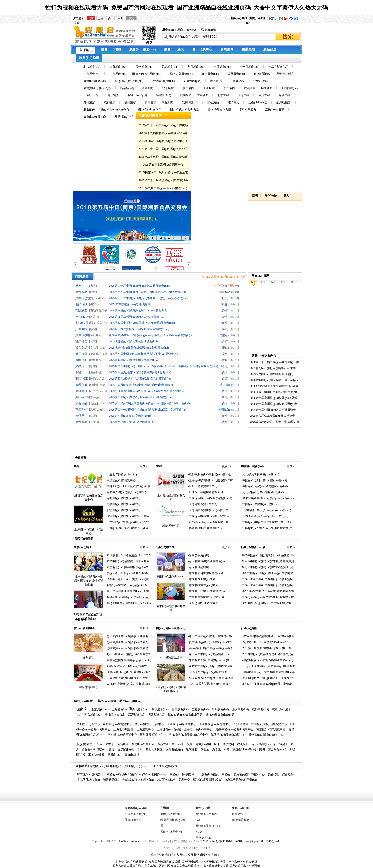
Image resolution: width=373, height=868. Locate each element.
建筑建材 (192, 749)
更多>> (144, 466)
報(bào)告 (271, 196)
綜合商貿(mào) (277, 749)
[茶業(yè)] (95, 422)
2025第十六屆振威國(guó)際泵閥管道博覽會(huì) (139, 329)
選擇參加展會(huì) (136, 814)
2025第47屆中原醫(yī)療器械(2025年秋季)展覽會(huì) (142, 323)
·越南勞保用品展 (199, 555)
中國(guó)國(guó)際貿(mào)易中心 (187, 735)
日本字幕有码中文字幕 (214, 866)
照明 (262, 749)
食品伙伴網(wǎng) (88, 780)
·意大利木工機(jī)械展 (202, 579)
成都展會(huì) (260, 709)
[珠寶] (93, 416)
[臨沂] (224, 366)
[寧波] (224, 304)
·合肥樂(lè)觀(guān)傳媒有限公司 (209, 522)
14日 (274, 282)
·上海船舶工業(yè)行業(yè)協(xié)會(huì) (266, 510)
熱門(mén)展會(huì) (83, 702)
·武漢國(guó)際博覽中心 (121, 480)
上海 (101, 18)
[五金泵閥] (82, 329)
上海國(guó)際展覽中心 (182, 724)
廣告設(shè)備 (221, 749)
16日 (294, 282)
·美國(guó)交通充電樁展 (203, 603)
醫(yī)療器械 (85, 744)
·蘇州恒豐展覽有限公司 (203, 486)
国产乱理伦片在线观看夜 (245, 866)
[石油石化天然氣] (98, 310)
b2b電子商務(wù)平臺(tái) (241, 780)
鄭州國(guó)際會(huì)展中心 (266, 735)
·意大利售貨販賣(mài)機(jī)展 (206, 597)
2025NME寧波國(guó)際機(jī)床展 (130, 304)
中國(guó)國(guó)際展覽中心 (269, 724)
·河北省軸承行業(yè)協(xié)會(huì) (263, 492)
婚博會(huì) (114, 755)
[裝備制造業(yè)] (97, 379)
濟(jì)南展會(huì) (115, 715)
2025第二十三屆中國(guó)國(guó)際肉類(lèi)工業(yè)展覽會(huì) (163, 126)
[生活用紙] (96, 335)
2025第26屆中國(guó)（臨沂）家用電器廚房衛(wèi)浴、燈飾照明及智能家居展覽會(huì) (164, 366)
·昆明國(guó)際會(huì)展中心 (123, 498)
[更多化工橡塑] (99, 354)
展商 (180, 30)
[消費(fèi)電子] (81, 366)
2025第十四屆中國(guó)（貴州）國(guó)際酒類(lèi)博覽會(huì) (147, 292)
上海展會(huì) (120, 709)
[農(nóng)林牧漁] (82, 317)
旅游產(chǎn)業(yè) (244, 749)
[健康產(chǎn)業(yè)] (98, 385)
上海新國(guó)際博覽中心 (215, 724)
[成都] (224, 329)
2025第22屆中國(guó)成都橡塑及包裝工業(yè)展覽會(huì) (144, 354)
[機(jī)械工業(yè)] (81, 304)
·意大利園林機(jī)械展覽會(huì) (207, 561)
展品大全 (163, 744)
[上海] (224, 286)
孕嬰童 (205, 749)
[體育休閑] (82, 360)
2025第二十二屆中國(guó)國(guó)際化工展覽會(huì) (163, 150)
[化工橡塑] (82, 341)
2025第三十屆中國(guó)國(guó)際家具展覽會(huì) (139, 286)
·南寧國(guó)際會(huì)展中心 (123, 504)
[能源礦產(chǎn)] (81, 310)
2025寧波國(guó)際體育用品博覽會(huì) (133, 360)
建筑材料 (228, 744)
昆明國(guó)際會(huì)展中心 (228, 735)
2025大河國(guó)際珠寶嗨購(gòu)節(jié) (133, 416)
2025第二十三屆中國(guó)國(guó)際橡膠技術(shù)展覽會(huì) (163, 158)
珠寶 (189, 744)
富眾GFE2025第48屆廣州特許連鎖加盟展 (267, 579)
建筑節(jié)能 (126, 749)
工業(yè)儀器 (96, 755)
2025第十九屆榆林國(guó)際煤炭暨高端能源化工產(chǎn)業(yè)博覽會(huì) (163, 134)
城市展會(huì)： (78, 18)
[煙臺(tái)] (224, 409)
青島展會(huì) (180, 709)
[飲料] (93, 292)
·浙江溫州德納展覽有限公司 (206, 492)
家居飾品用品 (174, 749)
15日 (284, 282)
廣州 (110, 18)
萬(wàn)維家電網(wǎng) (208, 780)
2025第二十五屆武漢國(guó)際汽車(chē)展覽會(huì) (163, 181)
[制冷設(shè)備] (99, 391)
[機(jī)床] (95, 304)
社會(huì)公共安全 (143, 744)
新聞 (255, 196)
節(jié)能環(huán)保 (263, 744)
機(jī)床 (283, 744)
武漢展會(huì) (137, 715)
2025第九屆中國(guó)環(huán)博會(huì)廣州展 (163, 189)
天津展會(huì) (157, 715)
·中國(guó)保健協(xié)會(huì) (259, 504)
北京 (91, 18)
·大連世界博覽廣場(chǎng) (122, 474)
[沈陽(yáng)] (224, 335)
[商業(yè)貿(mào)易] (82, 298)
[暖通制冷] (82, 391)
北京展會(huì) (100, 709)
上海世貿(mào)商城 (169, 729)
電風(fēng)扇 (203, 744)
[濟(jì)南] (224, 385)
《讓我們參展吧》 (89, 687)
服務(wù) (192, 30)
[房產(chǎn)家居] (80, 372)
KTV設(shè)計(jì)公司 (90, 774)
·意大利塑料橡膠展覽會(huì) (206, 573)
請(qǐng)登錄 (239, 18)
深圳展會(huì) (160, 709)
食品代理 (273, 774)
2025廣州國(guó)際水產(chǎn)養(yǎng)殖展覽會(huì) (141, 397)
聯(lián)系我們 (240, 820)
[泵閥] (93, 329)
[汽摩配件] (82, 409)
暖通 (112, 749)
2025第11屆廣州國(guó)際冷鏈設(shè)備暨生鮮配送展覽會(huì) (148, 391)
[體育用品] (96, 360)
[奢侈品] (80, 416)
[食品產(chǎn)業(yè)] (98, 348)
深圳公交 (184, 780)
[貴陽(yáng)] (224, 292)
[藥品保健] (82, 385)
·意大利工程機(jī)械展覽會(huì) (207, 591)
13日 (264, 282)
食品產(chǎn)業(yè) (94, 749)
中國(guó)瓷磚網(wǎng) (184, 774)
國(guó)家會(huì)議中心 (149, 724)
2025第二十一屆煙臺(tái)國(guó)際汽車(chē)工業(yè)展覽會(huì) (148, 409)
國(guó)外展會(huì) (172, 832)
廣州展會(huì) (140, 709)
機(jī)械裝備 (132, 755)
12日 (254, 282)
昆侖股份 (288, 774)
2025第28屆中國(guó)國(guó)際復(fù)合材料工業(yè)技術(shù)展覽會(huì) (163, 142)
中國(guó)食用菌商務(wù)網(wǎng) (243, 774)
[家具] (93, 286)
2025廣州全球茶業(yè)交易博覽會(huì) (133, 422)
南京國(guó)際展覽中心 (271, 729)
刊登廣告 (237, 814)
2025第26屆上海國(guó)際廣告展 (163, 165)
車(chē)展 (178, 744)
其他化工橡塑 (154, 749)
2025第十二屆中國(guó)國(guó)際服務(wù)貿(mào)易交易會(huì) (148, 298)
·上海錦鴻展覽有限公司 (203, 504)
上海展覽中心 (145, 729)
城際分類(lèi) (111, 780)
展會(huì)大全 (133, 820)
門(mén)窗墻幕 (105, 744)
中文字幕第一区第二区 (156, 866)
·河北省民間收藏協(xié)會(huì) (260, 474)
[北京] (224, 298)
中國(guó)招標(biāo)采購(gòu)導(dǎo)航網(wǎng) (136, 774)
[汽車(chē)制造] (97, 409)
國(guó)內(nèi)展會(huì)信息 (185, 715)
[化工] (93, 341)
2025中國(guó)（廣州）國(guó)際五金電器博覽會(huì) (163, 173)
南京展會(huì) (93, 715)
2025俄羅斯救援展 (171, 657)
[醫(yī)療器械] (82, 323)
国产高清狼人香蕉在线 (127, 866)
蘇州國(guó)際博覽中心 (117, 724)
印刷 (140, 749)
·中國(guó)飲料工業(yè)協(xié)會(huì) (264, 480)
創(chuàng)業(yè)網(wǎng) (138, 780)
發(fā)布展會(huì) (171, 814)
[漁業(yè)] (95, 317)
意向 (286, 196)
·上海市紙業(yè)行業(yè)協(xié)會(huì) (265, 516)
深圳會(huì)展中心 (88, 724)
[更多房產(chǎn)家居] (96, 372)
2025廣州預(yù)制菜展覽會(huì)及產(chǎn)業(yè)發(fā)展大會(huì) (149, 403)
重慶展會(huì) (200, 709)
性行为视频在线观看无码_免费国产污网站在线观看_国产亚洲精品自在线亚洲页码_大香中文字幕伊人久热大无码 (186, 8)
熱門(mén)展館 (107, 701)
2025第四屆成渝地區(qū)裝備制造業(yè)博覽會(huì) (141, 379)
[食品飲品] (82, 292)
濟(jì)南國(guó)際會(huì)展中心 (234, 729)
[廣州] (224, 310)
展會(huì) (83, 709)
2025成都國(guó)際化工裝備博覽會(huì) (133, 341)
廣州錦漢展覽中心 (151, 735)
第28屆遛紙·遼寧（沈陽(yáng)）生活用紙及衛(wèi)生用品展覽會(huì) (152, 335)
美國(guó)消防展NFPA (171, 577)
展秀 (217, 744)
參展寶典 (89, 657)
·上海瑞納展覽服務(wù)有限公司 (208, 510)
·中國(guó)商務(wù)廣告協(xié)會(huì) (265, 486)
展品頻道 (123, 744)
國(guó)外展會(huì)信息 (220, 715)
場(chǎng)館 (208, 30)
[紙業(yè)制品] (82, 335)
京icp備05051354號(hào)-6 (265, 841)
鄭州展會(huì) (220, 709)
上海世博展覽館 (123, 729)
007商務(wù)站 (166, 780)
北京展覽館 (241, 724)
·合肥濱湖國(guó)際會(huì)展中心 (126, 492)
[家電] (93, 366)
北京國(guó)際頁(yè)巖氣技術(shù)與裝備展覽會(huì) (89, 581)
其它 (131, 18)
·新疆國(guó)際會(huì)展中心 (123, 510)
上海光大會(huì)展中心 (198, 729)
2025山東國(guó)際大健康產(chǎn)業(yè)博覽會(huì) (141, 385)
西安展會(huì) (240, 709)
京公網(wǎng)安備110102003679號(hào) (224, 841)
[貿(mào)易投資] (97, 298)
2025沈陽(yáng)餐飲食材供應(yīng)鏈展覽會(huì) (139, 348)
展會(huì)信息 (210, 774)
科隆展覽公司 (171, 526)
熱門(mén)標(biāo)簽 (131, 702)
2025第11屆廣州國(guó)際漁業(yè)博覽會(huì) (137, 317)
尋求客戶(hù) (204, 838)
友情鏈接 (82, 766)
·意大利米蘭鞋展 (199, 567)
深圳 (120, 18)
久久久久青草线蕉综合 (185, 866)
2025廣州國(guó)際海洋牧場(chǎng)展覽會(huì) (138, 310)
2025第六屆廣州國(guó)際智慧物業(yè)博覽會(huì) (140, 372)
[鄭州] (224, 323)
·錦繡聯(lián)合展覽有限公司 (206, 528)
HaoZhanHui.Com (128, 841)
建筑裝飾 (243, 744)
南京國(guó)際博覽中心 (122, 735)
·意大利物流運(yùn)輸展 (203, 585)
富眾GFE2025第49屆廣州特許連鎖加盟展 (267, 585)
